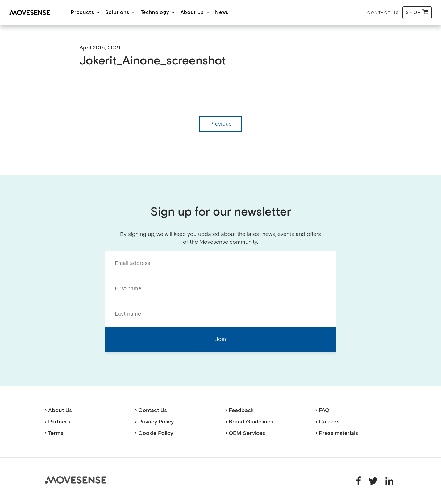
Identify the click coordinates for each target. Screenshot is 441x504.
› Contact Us (151, 410)
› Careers (327, 422)
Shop (414, 12)
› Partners (57, 422)
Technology (155, 12)
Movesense (76, 480)
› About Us (58, 410)
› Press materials (337, 433)
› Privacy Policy (154, 422)
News (222, 12)
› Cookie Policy (154, 433)
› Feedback (239, 410)
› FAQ (322, 410)
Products (82, 12)
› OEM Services (245, 433)
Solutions (117, 12)
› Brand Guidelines (249, 422)
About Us (192, 12)
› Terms (54, 433)
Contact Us (383, 13)
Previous (220, 124)
